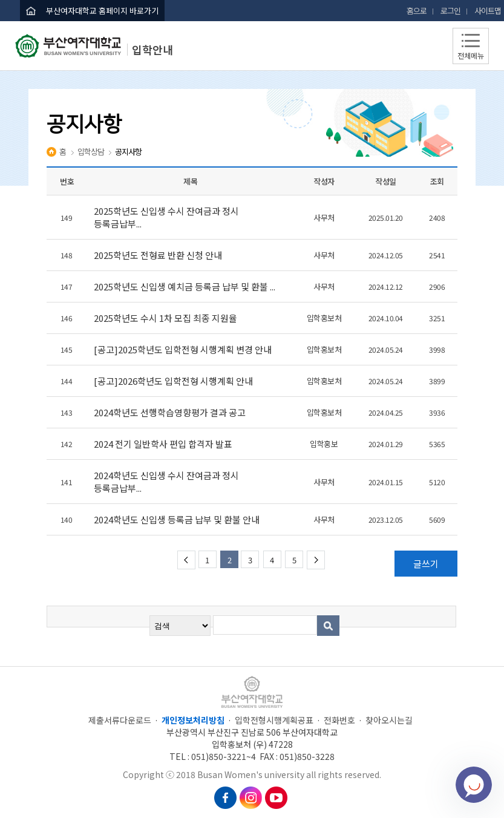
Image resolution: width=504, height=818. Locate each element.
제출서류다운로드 (120, 720)
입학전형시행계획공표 (274, 720)
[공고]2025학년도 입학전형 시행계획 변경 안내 (184, 349)
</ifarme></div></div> (474, 785)
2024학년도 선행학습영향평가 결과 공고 (171, 412)
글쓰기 (426, 564)
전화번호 (339, 720)
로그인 (450, 11)
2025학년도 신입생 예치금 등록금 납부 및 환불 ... (185, 286)
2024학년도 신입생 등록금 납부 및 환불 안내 (178, 519)
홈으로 (417, 11)
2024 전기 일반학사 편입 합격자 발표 (164, 444)
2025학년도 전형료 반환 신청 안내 (159, 255)
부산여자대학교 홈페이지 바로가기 (102, 11)
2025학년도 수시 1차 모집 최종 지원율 (167, 318)
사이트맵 (488, 11)
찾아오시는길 (389, 720)
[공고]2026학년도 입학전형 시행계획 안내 (174, 381)
